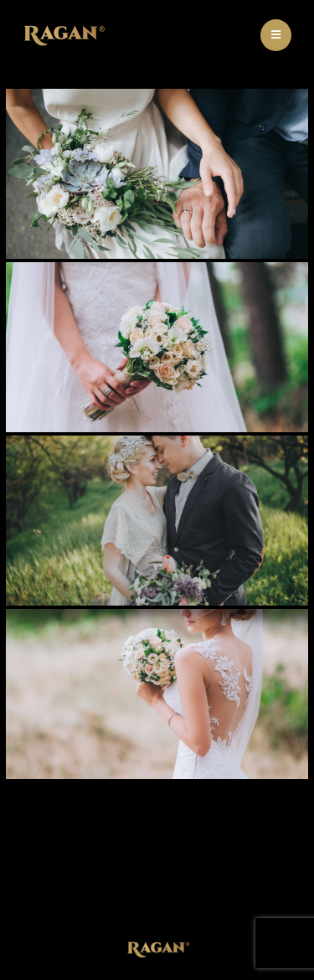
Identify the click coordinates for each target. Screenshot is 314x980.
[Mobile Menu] (276, 35)
